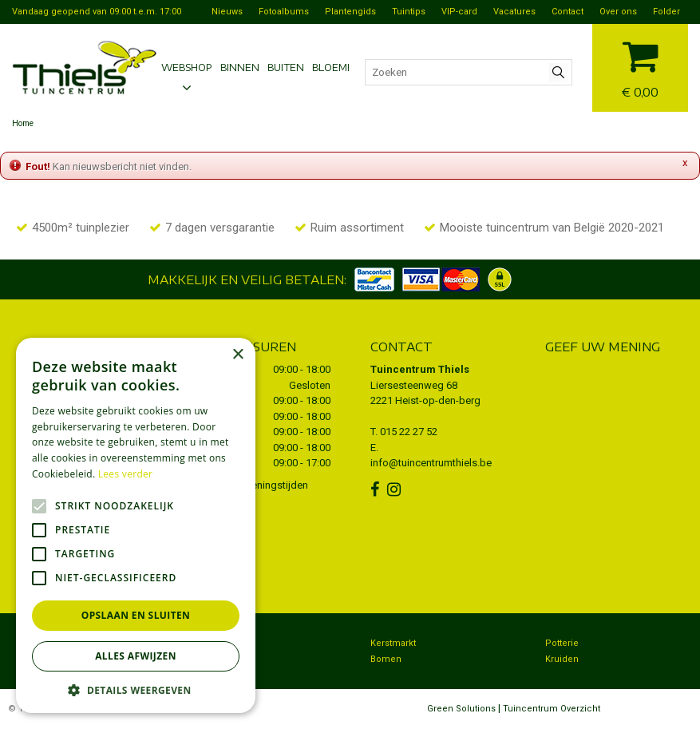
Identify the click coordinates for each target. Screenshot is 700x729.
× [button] (237, 355)
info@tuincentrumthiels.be (431, 463)
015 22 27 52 (409, 432)
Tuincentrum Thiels (420, 369)
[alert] (136, 525)
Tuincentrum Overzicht (552, 709)
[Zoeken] (469, 72)
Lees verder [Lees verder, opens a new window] (126, 474)
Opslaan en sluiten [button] (136, 615)
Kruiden (562, 659)
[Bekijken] (640, 66)
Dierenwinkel (223, 659)
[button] (136, 689)
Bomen (386, 659)
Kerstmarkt (393, 643)
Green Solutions (461, 709)
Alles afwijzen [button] (136, 656)
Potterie (562, 643)
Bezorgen (216, 643)
